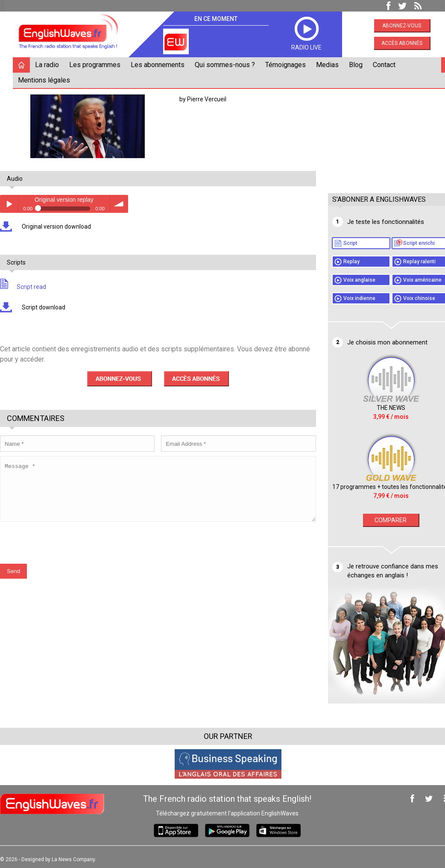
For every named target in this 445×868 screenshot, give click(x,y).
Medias (332, 65)
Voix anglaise (347, 280)
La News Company (78, 854)
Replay (339, 262)
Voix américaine (410, 280)
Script (338, 243)
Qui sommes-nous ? (229, 65)
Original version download (60, 227)
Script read (27, 287)
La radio (51, 65)
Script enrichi (407, 243)
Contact (388, 65)
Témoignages (290, 65)
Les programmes (99, 65)
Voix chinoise (407, 298)
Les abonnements (162, 65)
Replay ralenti (407, 262)
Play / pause (13, 204)
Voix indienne (347, 298)
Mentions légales (48, 80)
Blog (360, 65)
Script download (47, 307)
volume (123, 204)
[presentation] (69, 549)
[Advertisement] (382, 131)
